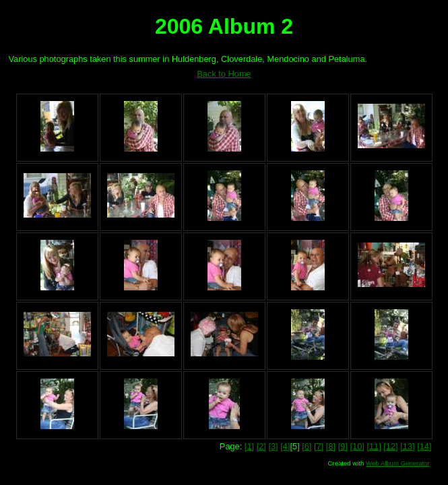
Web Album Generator (398, 463)
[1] (249, 446)
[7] (319, 446)
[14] (424, 446)
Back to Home (224, 74)
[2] (261, 446)
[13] (407, 446)
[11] (374, 446)
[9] (343, 446)
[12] (390, 446)
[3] (273, 446)
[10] (357, 446)
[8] (331, 446)
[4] (285, 446)
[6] (307, 446)
